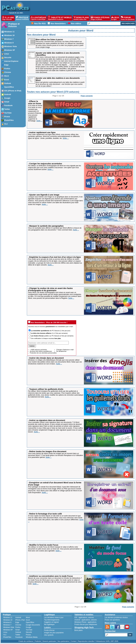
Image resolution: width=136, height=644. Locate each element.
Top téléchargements (52, 620)
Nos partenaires (63, 641)
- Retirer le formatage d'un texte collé (45, 514)
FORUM (128, 18)
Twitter (18, 635)
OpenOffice (30, 622)
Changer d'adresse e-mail (65, 350)
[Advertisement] (114, 79)
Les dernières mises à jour (54, 617)
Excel (28, 620)
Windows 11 (8, 617)
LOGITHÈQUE (38, 18)
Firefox (18, 627)
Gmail (17, 630)
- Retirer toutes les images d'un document (47, 451)
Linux (5, 632)
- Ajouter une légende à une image (44, 195)
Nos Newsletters (58, 24)
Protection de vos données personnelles (43, 353)
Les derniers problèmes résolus (116, 617)
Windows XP (8, 630)
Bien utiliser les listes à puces (49, 39)
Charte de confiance (26, 641)
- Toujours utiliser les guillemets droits (46, 389)
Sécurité (29, 632)
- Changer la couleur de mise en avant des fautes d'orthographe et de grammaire (50, 289)
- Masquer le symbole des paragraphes (46, 226)
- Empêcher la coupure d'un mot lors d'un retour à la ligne (54, 257)
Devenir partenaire (49, 641)
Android (18, 617)
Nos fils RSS (40, 24)
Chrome (18, 625)
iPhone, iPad (20, 620)
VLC (5, 635)
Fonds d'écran (49, 630)
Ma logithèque (49, 624)
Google (28, 627)
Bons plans (78, 630)
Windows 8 (7, 622)
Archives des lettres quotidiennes (41, 351)
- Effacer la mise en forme (35, 102)
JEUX (115, 18)
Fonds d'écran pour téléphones (86, 624)
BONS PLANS (81, 18)
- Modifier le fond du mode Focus (43, 545)
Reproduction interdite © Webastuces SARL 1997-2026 (98, 641)
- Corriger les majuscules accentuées (45, 164)
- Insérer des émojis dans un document (46, 358)
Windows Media (32, 637)
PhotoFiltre (7, 637)
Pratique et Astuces (14, 25)
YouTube (29, 630)
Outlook (18, 632)
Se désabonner (61, 351)
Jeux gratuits (49, 635)
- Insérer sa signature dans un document (47, 420)
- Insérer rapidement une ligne (42, 132)
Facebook (19, 637)
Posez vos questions (112, 620)
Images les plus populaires (54, 633)
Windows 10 (8, 620)
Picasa (28, 635)
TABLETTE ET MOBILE (60, 18)
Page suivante (87, 96)
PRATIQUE (22, 18)
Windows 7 (7, 625)
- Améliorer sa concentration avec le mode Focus (50, 576)
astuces (91, 617)
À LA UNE (8, 18)
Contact (74, 641)
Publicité (38, 641)
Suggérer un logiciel (51, 622)
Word (28, 617)
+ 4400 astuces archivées (38, 350)
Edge (17, 622)
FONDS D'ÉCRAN (100, 18)
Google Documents (33, 625)
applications (83, 617)
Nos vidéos (76, 24)
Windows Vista (9, 627)
